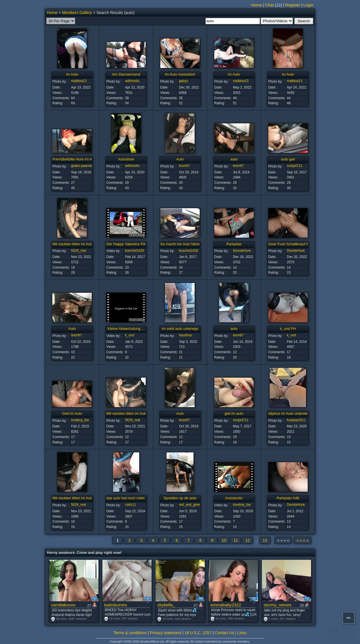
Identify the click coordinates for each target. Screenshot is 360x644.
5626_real (79, 251)
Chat (269, 5)
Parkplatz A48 (288, 498)
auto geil (288, 159)
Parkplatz (234, 244)
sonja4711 (295, 166)
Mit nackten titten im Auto (73, 244)
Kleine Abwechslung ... (126, 329)
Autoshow (126, 159)
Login (308, 5)
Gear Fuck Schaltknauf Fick (291, 244)
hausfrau (185, 335)
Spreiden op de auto (180, 498)
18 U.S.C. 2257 (198, 633)
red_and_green (190, 505)
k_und (130, 335)
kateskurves (116, 605)
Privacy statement (166, 633)
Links (242, 633)
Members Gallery (77, 13)
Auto (180, 159)
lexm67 (184, 166)
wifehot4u (132, 81)
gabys (183, 81)
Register (293, 5)
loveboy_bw (80, 420)
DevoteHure (242, 251)
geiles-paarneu (82, 166)
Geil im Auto (72, 413)
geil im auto (234, 413)
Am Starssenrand (126, 74)
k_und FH (288, 329)
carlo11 (130, 505)
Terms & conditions (130, 633)
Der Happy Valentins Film (127, 244)
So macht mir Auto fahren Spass (186, 244)
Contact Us (224, 633)
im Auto (72, 74)
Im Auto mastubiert (180, 74)
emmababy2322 (226, 605)
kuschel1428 (134, 251)
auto (234, 159)
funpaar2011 (296, 420)
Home (256, 5)
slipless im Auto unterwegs (290, 413)
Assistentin (234, 498)
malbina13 (79, 81)
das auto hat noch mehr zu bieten (133, 498)
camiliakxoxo (63, 605)
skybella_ (166, 605)
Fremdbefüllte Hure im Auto (75, 159)
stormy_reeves (278, 605)
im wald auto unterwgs (180, 329)
